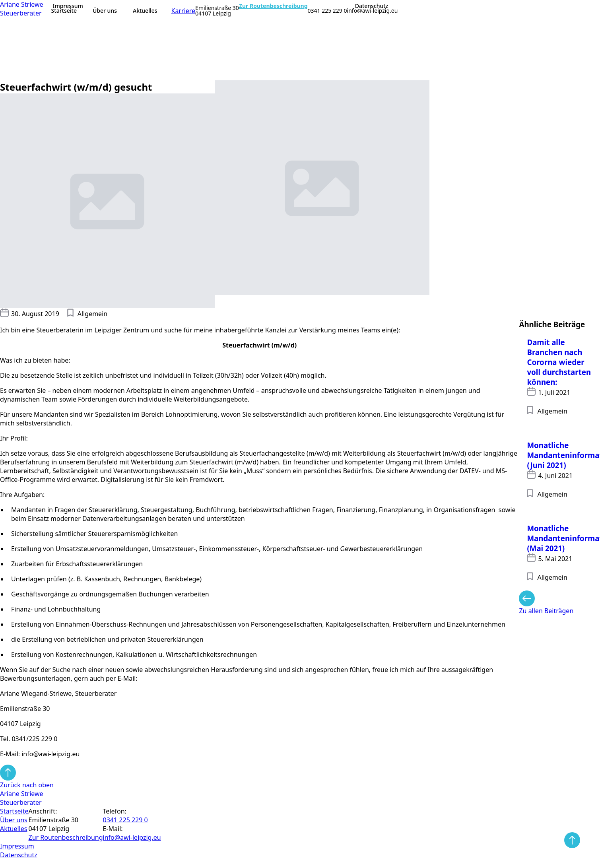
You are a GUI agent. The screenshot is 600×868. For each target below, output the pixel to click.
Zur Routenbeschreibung (273, 6)
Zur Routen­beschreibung (66, 837)
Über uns (105, 11)
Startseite (64, 11)
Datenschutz (372, 6)
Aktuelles (145, 11)
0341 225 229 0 (327, 11)
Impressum (68, 6)
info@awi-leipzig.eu (373, 11)
